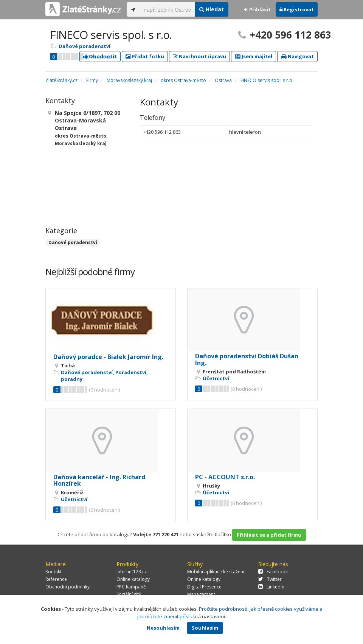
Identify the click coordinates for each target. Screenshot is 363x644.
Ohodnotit (100, 56)
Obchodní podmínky (67, 587)
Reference (56, 579)
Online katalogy (133, 579)
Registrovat (297, 9)
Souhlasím (205, 628)
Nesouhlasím (163, 628)
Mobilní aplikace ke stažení (216, 572)
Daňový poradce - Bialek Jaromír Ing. (108, 357)
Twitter (270, 579)
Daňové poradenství (85, 46)
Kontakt (54, 572)
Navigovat (297, 56)
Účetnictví (216, 378)
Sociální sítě (129, 594)
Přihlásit (257, 9)
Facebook (273, 572)
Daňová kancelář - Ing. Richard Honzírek (99, 480)
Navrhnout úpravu (199, 56)
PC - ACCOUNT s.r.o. (225, 477)
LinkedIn (271, 587)
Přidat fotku (145, 56)
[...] (167, 9)
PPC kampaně (131, 587)
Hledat (212, 9)
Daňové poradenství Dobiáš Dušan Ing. (247, 359)
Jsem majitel (254, 56)
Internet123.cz (132, 572)
